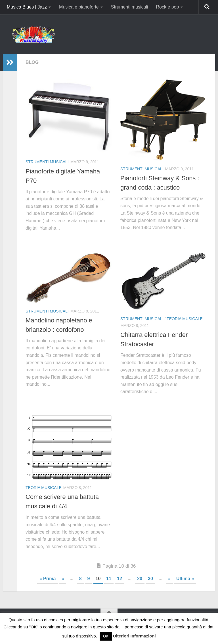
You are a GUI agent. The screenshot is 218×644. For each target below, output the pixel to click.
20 (140, 579)
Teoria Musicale (185, 319)
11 (109, 579)
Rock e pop (167, 7)
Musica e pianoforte (79, 7)
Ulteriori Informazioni (134, 636)
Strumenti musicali (130, 7)
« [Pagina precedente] (63, 579)
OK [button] (106, 636)
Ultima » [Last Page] (185, 579)
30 (150, 579)
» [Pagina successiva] (169, 579)
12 (120, 579)
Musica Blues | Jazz (27, 7)
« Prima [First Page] (48, 579)
